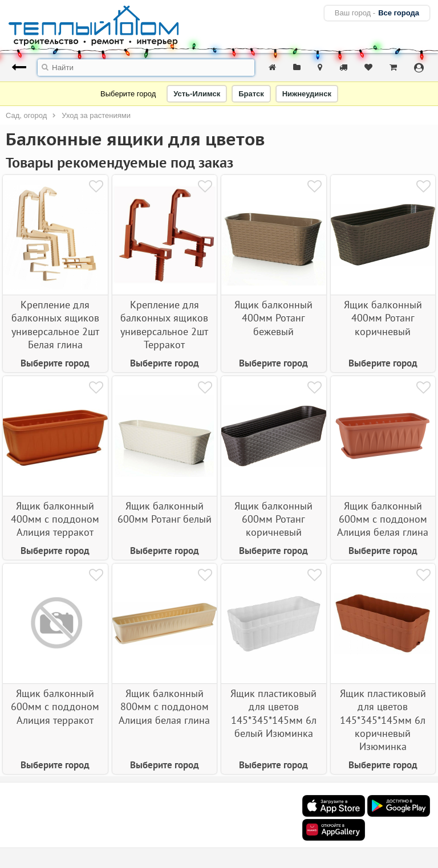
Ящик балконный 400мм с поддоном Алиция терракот (55, 519)
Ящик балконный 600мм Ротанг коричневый (273, 519)
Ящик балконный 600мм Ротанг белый (165, 512)
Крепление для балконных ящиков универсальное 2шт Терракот (164, 325)
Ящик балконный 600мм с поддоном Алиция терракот (55, 707)
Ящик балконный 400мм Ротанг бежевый (273, 318)
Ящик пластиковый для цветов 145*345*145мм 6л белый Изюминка (273, 713)
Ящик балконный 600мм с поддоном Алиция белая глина (383, 519)
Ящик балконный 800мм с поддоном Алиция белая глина (164, 707)
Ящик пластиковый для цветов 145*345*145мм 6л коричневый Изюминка (383, 720)
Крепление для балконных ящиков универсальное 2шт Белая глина (55, 325)
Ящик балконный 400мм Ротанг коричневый (383, 318)
